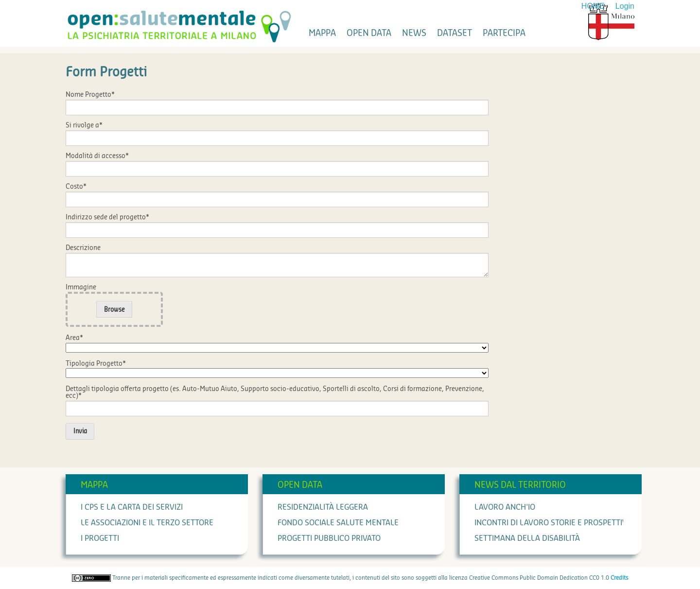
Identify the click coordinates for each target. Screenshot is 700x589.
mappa (322, 33)
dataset (455, 33)
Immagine (81, 287)
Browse (114, 310)
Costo (76, 187)
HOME (593, 6)
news (414, 33)
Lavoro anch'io (505, 507)
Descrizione (83, 248)
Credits (619, 578)
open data (369, 33)
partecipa (504, 33)
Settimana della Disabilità (527, 538)
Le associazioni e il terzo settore (147, 523)
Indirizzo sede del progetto (107, 217)
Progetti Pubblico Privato (329, 538)
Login (625, 6)
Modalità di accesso (97, 156)
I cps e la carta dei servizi (132, 507)
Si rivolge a (84, 125)
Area (74, 338)
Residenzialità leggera (323, 507)
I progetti (100, 538)
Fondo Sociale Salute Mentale (338, 523)
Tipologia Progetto (96, 364)
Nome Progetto (90, 95)
